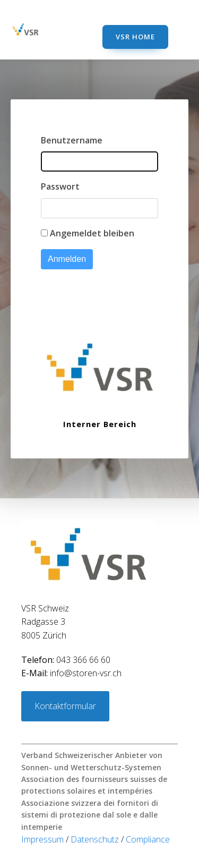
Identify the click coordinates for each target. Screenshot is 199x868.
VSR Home (135, 37)
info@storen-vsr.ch (71, 673)
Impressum (44, 839)
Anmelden (67, 259)
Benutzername (72, 140)
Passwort (60, 186)
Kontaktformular (65, 706)
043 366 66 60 (66, 660)
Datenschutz (96, 839)
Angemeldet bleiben (92, 233)
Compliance (148, 839)
